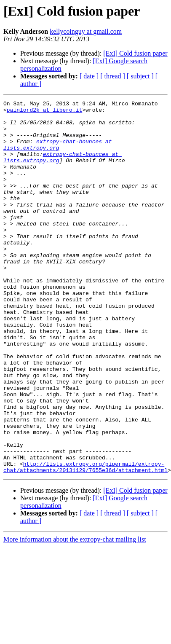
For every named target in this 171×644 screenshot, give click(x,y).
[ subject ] (140, 76)
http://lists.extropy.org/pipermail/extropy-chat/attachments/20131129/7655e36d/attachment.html (85, 541)
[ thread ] (113, 76)
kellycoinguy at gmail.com (86, 31)
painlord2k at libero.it (44, 112)
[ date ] (89, 76)
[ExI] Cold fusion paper (135, 53)
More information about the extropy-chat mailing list (75, 614)
